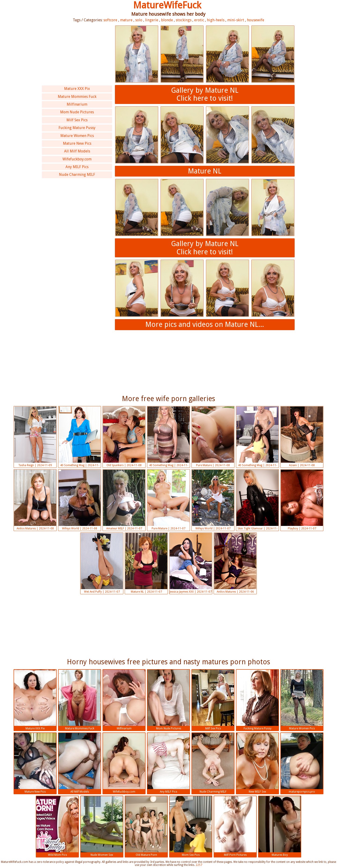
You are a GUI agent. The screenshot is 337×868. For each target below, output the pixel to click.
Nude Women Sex (102, 826)
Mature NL (205, 171)
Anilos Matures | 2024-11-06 (235, 563)
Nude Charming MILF (77, 175)
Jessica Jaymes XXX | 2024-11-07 (191, 563)
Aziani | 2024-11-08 (302, 437)
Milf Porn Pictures (235, 826)
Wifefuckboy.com (77, 159)
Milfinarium (77, 104)
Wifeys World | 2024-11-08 (80, 500)
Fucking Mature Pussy (77, 128)
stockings (184, 20)
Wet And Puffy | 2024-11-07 (102, 563)
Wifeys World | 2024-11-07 (213, 500)
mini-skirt (236, 20)
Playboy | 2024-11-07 (302, 500)
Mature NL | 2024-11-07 (146, 563)
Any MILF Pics (77, 167)
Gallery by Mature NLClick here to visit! (205, 94)
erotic (199, 20)
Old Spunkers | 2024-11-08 (124, 437)
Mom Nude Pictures (77, 112)
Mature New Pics (77, 143)
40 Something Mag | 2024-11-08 (80, 437)
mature (126, 20)
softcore (110, 20)
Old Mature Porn (146, 826)
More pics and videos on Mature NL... (205, 324)
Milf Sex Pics (77, 120)
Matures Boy (280, 826)
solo (139, 20)
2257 (199, 865)
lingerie (152, 20)
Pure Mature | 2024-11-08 (213, 437)
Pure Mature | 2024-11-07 (168, 500)
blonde (167, 20)
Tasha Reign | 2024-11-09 (35, 437)
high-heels (216, 20)
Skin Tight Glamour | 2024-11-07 (257, 500)
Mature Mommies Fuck (77, 97)
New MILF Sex (257, 763)
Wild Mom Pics (57, 826)
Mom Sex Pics (191, 826)
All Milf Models (77, 151)
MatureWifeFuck (167, 5)
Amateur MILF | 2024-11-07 (124, 500)
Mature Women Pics (77, 136)
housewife (256, 20)
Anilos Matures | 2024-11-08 (35, 500)
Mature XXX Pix (77, 89)
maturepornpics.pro (302, 763)
